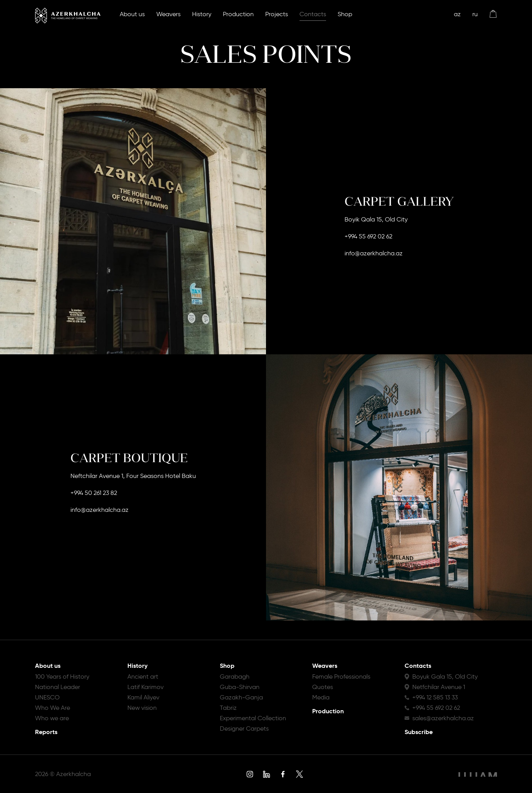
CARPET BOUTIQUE (129, 458)
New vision (142, 708)
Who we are (52, 718)
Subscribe (419, 732)
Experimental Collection (253, 718)
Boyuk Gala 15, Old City (445, 676)
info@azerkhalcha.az (374, 253)
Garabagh (235, 676)
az (457, 14)
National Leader (58, 687)
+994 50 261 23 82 (94, 493)
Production (238, 14)
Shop (345, 14)
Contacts (313, 14)
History (202, 14)
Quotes (323, 687)
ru (475, 14)
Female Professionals (341, 676)
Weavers (168, 14)
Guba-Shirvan (240, 687)
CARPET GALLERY (399, 201)
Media (321, 697)
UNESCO (47, 697)
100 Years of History (62, 676)
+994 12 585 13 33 (435, 697)
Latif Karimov (146, 687)
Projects (277, 14)
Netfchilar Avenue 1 (439, 687)
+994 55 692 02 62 (368, 236)
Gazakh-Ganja (241, 697)
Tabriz (228, 708)
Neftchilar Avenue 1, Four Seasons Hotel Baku (133, 476)
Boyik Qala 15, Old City (376, 219)
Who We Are (53, 708)
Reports (46, 732)
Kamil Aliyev (143, 697)
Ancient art (143, 676)
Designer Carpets (244, 728)
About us (132, 14)
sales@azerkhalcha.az (443, 718)
